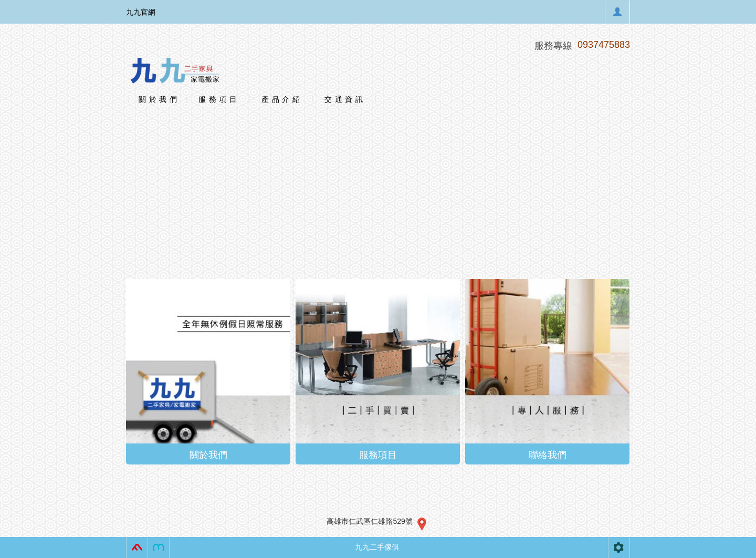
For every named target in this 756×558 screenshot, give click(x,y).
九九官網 (141, 12)
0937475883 (604, 45)
